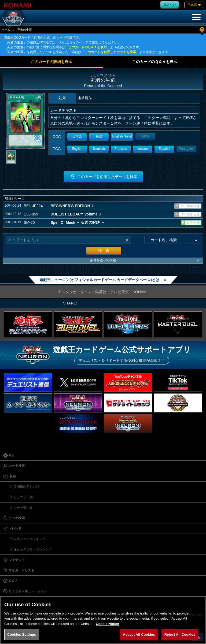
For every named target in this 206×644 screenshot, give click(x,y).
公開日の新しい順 (26, 487)
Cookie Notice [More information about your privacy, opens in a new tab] (107, 624)
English (77, 149)
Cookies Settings (22, 634)
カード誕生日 (23, 508)
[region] (103, 620)
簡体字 (145, 136)
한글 (99, 136)
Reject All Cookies (180, 634)
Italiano (143, 149)
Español (164, 149)
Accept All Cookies (139, 634)
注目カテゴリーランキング (33, 549)
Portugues (186, 149)
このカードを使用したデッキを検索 (110, 52)
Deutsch (99, 149)
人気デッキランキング (30, 539)
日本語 (77, 136)
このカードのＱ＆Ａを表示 (88, 47)
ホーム (6, 30)
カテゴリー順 (23, 497)
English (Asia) (122, 136)
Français (121, 149)
